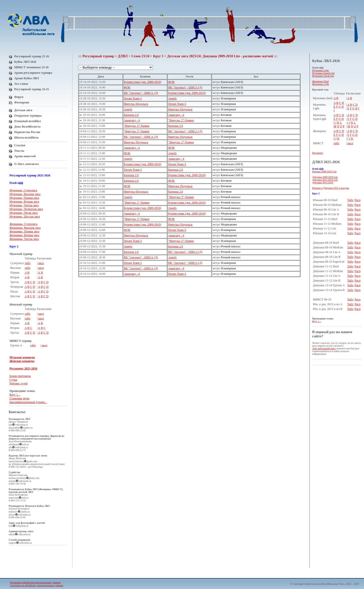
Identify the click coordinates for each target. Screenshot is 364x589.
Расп (358, 200)
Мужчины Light (321, 70)
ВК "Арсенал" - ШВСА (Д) (185, 87)
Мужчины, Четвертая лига (26, 209)
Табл (350, 200)
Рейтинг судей (19, 383)
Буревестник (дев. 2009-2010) (142, 82)
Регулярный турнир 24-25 (32, 89)
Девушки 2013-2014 (323, 183)
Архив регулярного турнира (33, 73)
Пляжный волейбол (28, 121)
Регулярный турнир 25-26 (32, 56)
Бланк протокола (20, 376)
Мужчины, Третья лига (24, 205)
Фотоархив (22, 102)
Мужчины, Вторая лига (24, 202)
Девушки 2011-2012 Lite (325, 180)
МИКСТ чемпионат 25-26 (31, 67)
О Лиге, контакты (27, 164)
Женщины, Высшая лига (25, 228)
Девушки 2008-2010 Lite (325, 177)
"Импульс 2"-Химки (181, 120)
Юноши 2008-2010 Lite (324, 172)
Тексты (19, 151)
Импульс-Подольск (136, 104)
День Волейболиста (27, 127)
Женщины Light (321, 84)
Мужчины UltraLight (323, 76)
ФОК (171, 82)
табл (28, 263)
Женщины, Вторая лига (24, 235)
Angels (172, 98)
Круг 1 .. (15, 395)
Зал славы (21, 84)
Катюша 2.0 (131, 115)
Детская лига (23, 110)
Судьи (13, 380)
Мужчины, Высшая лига (25, 194)
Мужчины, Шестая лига (25, 217)
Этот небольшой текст (324, 348)
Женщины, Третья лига (24, 239)
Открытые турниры (28, 116)
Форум (19, 97)
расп (41, 263)
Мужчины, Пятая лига (24, 213)
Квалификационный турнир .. (28, 402)
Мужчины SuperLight (323, 73)
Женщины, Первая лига (24, 231)
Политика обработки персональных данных (35, 582)
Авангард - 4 (176, 115)
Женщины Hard (320, 81)
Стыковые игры (19, 398)
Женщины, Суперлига (23, 224)
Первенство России (27, 132)
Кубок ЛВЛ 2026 (25, 62)
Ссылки (20, 145)
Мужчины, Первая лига (24, 198)
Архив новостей (25, 156)
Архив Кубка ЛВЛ (27, 78)
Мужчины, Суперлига (23, 190)
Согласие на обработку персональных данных (37, 585)
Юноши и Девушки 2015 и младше (331, 188)
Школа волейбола (26, 138)
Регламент (318, 153)
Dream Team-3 (133, 98)
